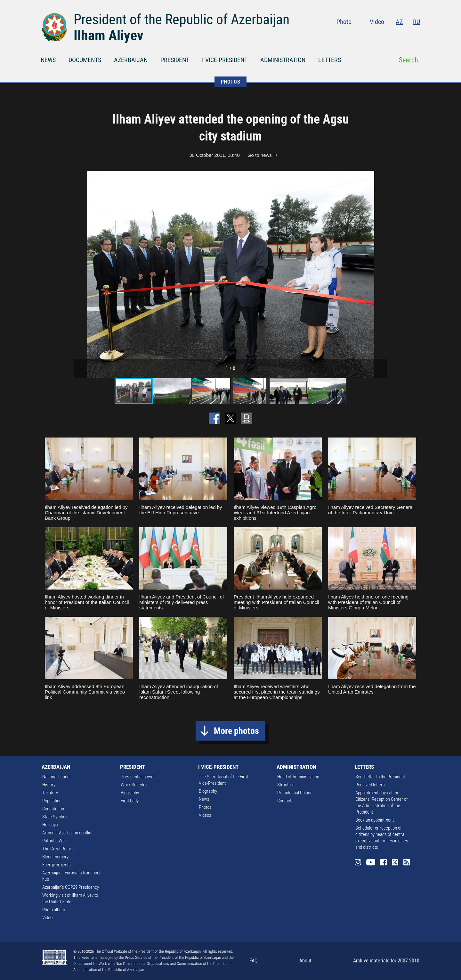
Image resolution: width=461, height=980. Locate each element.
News (204, 799)
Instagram (364, 35)
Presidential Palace (295, 793)
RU (417, 22)
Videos (205, 815)
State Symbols (55, 817)
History (49, 785)
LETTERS (330, 60)
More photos (236, 731)
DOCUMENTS (85, 60)
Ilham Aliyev (109, 36)
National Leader (57, 777)
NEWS (48, 60)
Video (377, 22)
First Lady (130, 801)
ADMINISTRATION (283, 60)
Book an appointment (375, 820)
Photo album (54, 910)
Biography (130, 793)
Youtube (378, 35)
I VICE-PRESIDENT (225, 60)
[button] (382, 274)
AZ (399, 22)
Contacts (285, 801)
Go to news (260, 155)
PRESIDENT (175, 60)
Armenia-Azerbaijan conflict (67, 833)
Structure (286, 785)
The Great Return (58, 849)
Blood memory (55, 857)
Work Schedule (135, 785)
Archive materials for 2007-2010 (386, 961)
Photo (344, 22)
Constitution (53, 809)
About (305, 961)
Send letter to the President (380, 777)
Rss (416, 35)
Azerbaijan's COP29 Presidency (71, 887)
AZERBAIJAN (131, 60)
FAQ (254, 961)
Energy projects (57, 865)
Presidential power (138, 777)
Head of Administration (298, 777)
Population (52, 801)
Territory (50, 793)
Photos (205, 807)
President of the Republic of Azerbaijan (182, 20)
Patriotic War (54, 841)
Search (408, 60)
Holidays (50, 825)
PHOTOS (231, 82)
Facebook (392, 35)
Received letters (370, 785)
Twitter (404, 35)
